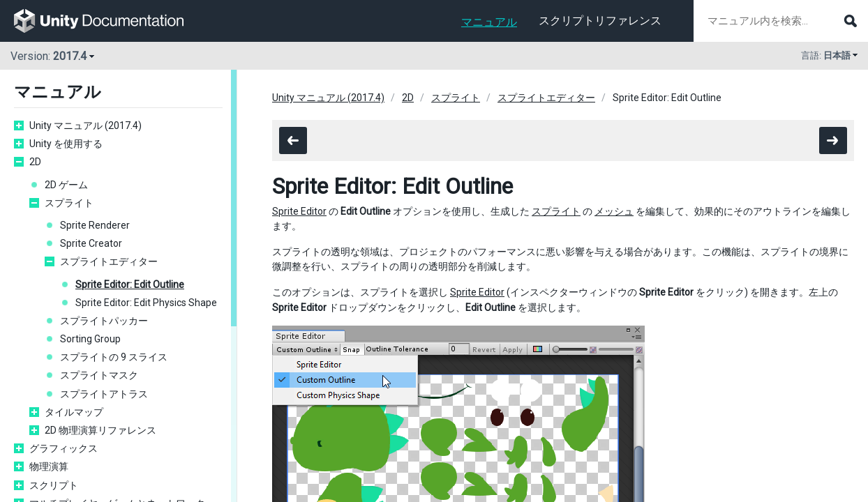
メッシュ (614, 211)
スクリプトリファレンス (600, 21)
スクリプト (54, 485)
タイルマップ (74, 412)
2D (35, 162)
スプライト (69, 203)
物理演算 (49, 466)
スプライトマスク (99, 375)
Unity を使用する (66, 144)
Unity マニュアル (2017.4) (85, 125)
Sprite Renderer (95, 225)
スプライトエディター (109, 261)
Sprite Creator (91, 243)
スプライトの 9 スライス (114, 357)
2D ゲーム (66, 185)
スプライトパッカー (104, 321)
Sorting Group (90, 339)
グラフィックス (63, 448)
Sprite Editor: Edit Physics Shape (146, 303)
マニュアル (489, 22)
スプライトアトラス (104, 394)
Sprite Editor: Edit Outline (130, 284)
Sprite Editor (299, 211)
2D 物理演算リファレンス (100, 430)
